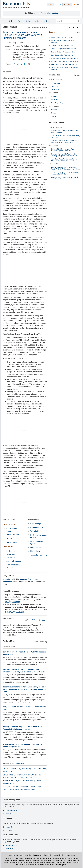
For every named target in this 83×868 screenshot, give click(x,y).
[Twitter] (18, 64)
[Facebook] (14, 64)
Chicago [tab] (42, 620)
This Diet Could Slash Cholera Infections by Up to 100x (65, 137)
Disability (10, 539)
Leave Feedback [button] (11, 846)
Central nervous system (36, 542)
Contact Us (9, 849)
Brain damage (36, 524)
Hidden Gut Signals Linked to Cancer (63, 49)
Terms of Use (71, 855)
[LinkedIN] (25, 64)
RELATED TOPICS (9, 519)
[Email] (29, 64)
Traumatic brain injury (39, 555)
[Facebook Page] (56, 4)
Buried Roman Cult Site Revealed (62, 37)
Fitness (53, 116)
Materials (6, 579)
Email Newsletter (11, 811)
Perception (54, 100)
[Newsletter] (78, 4)
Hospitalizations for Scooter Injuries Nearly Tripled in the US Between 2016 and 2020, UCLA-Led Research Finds (24, 689)
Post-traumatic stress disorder (38, 536)
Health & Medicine (10, 524)
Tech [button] (20, 21)
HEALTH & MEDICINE (56, 80)
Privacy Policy (47, 855)
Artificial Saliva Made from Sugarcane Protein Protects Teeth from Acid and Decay (65, 168)
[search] (78, 21)
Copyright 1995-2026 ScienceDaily (16, 858)
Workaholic (35, 531)
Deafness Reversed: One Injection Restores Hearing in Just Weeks (66, 173)
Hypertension (55, 83)
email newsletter (51, 13)
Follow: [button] (50, 4)
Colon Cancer (55, 90)
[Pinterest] (22, 64)
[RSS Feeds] (74, 4)
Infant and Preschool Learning (14, 566)
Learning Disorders (13, 561)
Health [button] (11, 21)
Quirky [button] (47, 21)
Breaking (53, 32)
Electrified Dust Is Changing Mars (62, 46)
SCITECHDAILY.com (18, 763)
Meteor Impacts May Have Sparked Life (64, 64)
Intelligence (10, 551)
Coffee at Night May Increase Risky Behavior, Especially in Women (63, 150)
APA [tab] (34, 620)
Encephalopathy (37, 527)
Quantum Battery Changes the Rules (63, 52)
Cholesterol (55, 86)
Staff (22, 855)
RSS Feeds (9, 814)
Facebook (9, 827)
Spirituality (54, 113)
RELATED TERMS (33, 519)
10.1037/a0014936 (12, 602)
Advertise (38, 855)
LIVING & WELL (54, 106)
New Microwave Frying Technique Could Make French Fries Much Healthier (64, 178)
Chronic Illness (12, 542)
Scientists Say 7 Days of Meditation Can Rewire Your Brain (64, 132)
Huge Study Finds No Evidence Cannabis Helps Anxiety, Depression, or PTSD (65, 160)
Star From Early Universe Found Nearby (64, 61)
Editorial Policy (59, 855)
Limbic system (36, 547)
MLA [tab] (26, 620)
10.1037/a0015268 (16, 612)
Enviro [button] (29, 21)
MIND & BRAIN (54, 93)
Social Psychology (57, 103)
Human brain (35, 551)
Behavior (54, 96)
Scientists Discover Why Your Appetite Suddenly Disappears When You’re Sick (64, 155)
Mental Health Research (11, 530)
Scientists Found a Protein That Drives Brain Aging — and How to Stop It (64, 141)
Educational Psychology (11, 556)
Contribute (29, 855)
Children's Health (13, 535)
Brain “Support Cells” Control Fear (62, 55)
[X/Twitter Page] (60, 4)
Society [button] (38, 21)
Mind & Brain (8, 547)
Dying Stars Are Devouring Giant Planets (64, 58)
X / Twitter (9, 830)
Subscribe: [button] (67, 4)
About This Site (13, 855)
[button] (70, 28)
